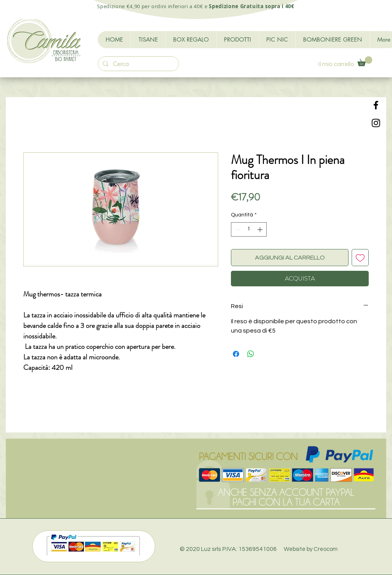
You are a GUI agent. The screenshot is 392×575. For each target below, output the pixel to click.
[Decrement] (237, 229)
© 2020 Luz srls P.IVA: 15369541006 (259, 549)
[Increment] (261, 229)
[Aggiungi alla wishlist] (360, 258)
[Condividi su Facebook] (236, 354)
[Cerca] (138, 64)
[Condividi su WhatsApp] (251, 354)
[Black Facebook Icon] (376, 105)
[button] (365, 61)
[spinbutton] (249, 229)
